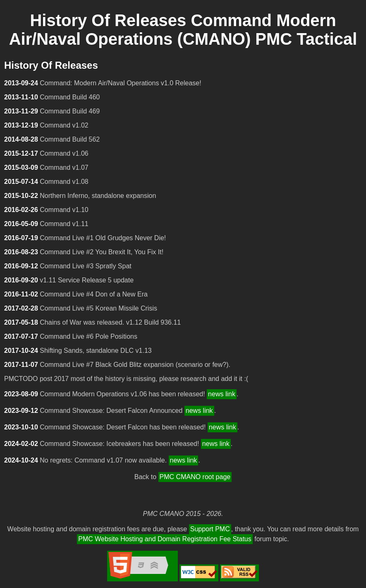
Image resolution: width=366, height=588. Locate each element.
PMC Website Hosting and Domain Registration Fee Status (165, 539)
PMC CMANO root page (195, 477)
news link (222, 394)
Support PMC (210, 529)
